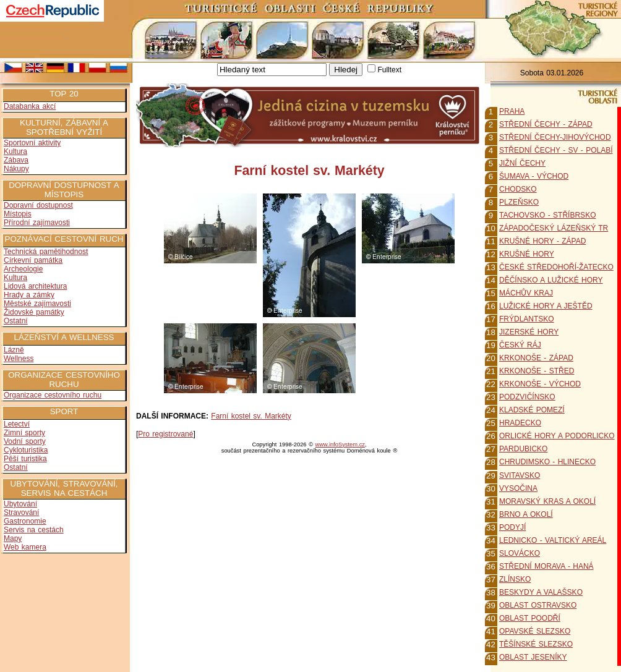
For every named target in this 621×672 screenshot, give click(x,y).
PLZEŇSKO (519, 202)
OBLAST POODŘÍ (530, 618)
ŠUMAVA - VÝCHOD (534, 176)
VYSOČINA (518, 488)
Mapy (13, 538)
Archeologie (23, 269)
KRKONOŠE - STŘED (537, 371)
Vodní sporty (25, 441)
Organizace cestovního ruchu (53, 395)
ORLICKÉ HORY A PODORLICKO (557, 436)
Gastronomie (25, 521)
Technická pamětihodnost (46, 252)
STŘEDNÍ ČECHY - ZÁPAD (546, 124)
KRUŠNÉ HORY (527, 254)
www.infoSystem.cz (340, 444)
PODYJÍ (512, 527)
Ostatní (16, 321)
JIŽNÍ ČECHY (522, 163)
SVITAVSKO (520, 475)
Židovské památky (34, 312)
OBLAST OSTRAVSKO (538, 605)
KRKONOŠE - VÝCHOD (540, 384)
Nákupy (16, 169)
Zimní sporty (24, 433)
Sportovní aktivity (32, 143)
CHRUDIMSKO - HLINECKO (547, 462)
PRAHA (512, 111)
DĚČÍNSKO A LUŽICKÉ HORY (551, 280)
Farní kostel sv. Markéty (251, 416)
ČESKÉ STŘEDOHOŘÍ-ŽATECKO (556, 267)
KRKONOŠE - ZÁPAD (536, 358)
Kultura (15, 151)
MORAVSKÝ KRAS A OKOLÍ (547, 501)
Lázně (14, 350)
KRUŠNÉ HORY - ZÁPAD (542, 241)
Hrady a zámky (29, 295)
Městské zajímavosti (37, 304)
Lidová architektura (35, 286)
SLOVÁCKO (520, 553)
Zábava (16, 160)
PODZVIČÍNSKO (527, 397)
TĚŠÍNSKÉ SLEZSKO (536, 644)
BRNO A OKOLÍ (526, 514)
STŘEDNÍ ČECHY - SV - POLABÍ (556, 150)
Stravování (21, 513)
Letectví (17, 424)
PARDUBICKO (523, 449)
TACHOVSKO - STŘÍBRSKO (547, 215)
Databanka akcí (30, 106)
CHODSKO (518, 189)
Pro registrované (165, 434)
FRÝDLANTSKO (527, 319)
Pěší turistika (25, 459)
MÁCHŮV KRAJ (526, 293)
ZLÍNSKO (515, 579)
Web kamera (25, 547)
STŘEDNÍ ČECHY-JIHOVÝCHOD (555, 137)
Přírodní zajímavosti (37, 223)
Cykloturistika (26, 450)
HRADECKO (520, 423)
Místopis (18, 214)
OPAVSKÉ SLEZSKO (535, 631)
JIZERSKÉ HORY (529, 332)
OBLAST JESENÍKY (533, 657)
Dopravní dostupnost (38, 205)
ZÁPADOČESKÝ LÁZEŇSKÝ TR (554, 228)
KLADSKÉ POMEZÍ (532, 410)
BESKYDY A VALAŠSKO (541, 592)
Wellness (19, 359)
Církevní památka (33, 260)
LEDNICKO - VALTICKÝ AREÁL (553, 540)
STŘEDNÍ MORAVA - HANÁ (546, 566)
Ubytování (20, 504)
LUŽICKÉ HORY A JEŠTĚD (546, 306)
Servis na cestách (34, 530)
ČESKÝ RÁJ (520, 345)
